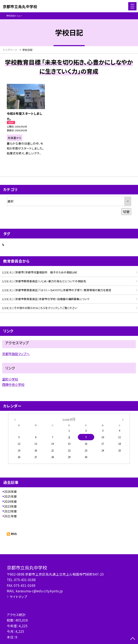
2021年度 (10, 516)
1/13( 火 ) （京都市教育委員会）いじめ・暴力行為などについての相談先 (44, 281)
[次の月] (123, 419)
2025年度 (10, 496)
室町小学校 (10, 379)
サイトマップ (18, 597)
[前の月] (15, 419)
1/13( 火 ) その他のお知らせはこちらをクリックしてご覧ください (40, 308)
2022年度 (10, 511)
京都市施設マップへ (16, 354)
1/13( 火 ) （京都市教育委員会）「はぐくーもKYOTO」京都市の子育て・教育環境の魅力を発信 (57, 290)
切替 (126, 212)
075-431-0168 (25, 580)
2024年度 (10, 501)
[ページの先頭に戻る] (133, 639)
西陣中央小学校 (13, 384)
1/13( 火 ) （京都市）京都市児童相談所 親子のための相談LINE (40, 272)
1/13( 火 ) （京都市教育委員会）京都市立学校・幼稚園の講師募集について (46, 299)
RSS (14, 534)
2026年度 (10, 492)
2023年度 (10, 506)
